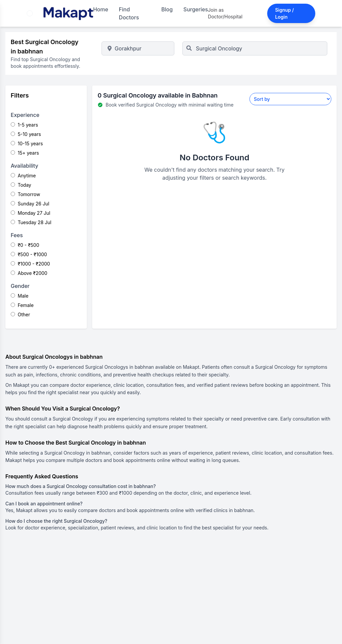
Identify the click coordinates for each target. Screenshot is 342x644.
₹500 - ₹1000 (29, 254)
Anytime (23, 176)
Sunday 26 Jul (30, 204)
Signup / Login (285, 13)
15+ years (25, 153)
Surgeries (196, 9)
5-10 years (26, 134)
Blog (167, 9)
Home (101, 9)
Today (21, 185)
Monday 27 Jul (30, 213)
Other (20, 314)
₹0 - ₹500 (25, 245)
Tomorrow (25, 194)
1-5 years (24, 125)
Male (20, 296)
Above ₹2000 (29, 273)
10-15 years (27, 143)
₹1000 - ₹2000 (30, 264)
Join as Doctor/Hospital (225, 13)
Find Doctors (129, 13)
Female (22, 305)
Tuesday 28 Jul (31, 222)
